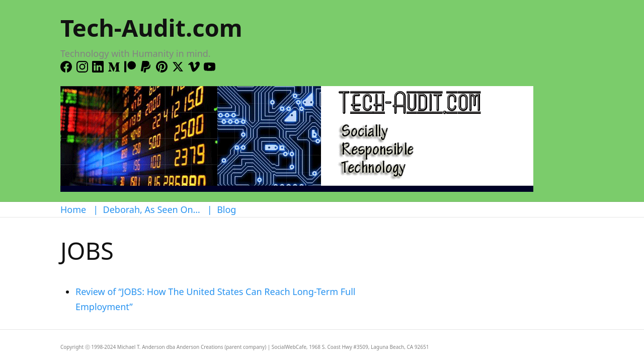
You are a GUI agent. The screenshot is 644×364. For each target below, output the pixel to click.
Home (73, 209)
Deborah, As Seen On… (152, 209)
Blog (226, 209)
